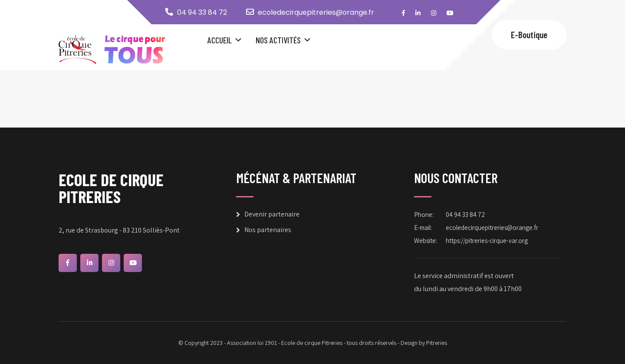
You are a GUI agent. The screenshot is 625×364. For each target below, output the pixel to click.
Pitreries (437, 343)
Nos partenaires (268, 230)
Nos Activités (278, 40)
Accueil (220, 40)
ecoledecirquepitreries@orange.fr (316, 12)
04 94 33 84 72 (202, 12)
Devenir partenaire (272, 214)
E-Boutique (529, 34)
